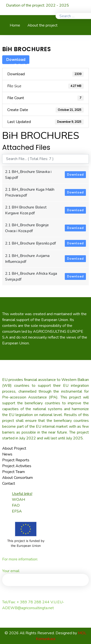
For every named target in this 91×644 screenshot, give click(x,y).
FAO (16, 505)
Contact (9, 483)
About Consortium (17, 478)
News (7, 454)
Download (75, 175)
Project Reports (16, 460)
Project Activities (17, 466)
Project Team (13, 472)
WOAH (18, 500)
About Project (14, 448)
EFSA (17, 511)
